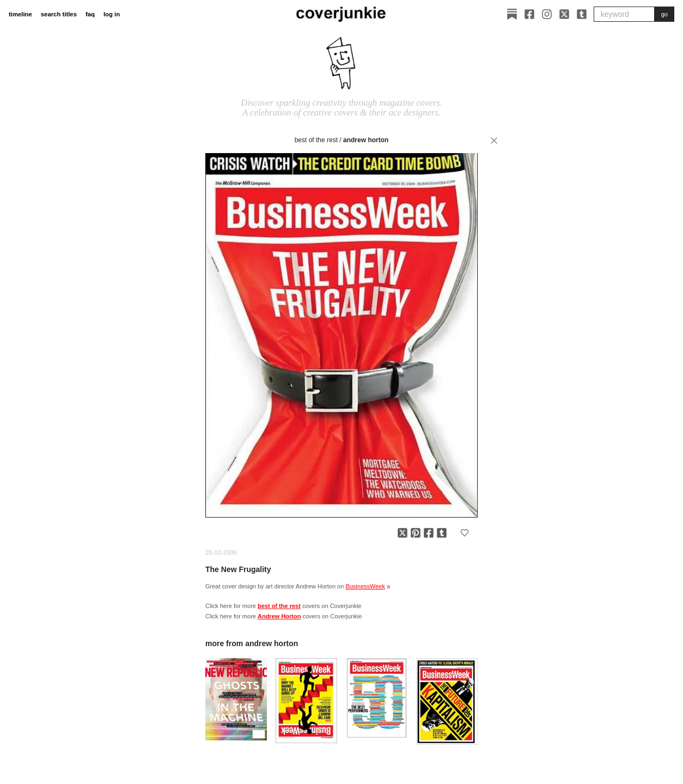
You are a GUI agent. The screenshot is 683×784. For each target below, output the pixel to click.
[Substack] (512, 14)
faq (90, 14)
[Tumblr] (582, 14)
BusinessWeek (365, 586)
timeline (20, 14)
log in (112, 14)
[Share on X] (403, 533)
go (664, 14)
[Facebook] (529, 14)
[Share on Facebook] (429, 533)
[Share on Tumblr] (442, 533)
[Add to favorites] (465, 533)
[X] (564, 14)
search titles (59, 14)
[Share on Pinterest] (416, 533)
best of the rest (316, 140)
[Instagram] (547, 14)
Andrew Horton (366, 140)
